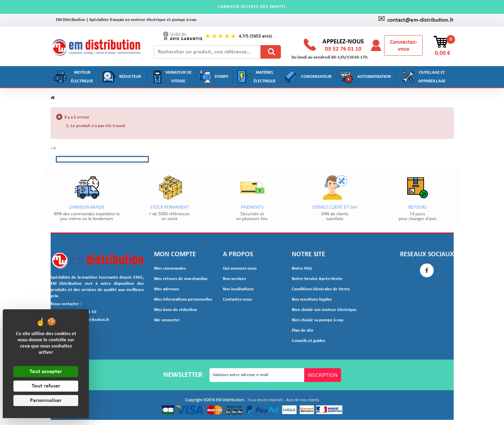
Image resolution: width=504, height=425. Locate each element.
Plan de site (302, 331)
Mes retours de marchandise (178, 279)
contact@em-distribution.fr (416, 20)
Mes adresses (166, 289)
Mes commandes (168, 269)
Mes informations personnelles (180, 300)
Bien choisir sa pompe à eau (316, 320)
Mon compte (175, 255)
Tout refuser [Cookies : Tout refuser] (46, 386)
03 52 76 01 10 (343, 49)
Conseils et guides (307, 341)
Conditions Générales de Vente (318, 289)
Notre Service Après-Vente (314, 279)
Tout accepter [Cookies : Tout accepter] (46, 372)
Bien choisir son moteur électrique (321, 310)
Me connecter (166, 320)
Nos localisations (237, 289)
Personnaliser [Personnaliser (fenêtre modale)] (46, 401)
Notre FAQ (301, 269)
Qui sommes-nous (238, 269)
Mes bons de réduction (173, 310)
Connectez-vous (404, 46)
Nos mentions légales (310, 300)
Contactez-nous (236, 300)
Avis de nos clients (303, 400)
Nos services (234, 279)
